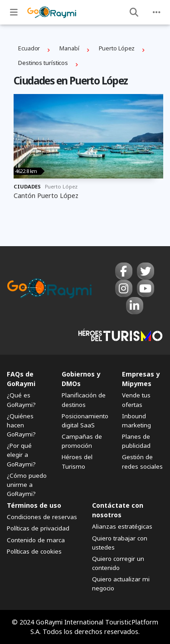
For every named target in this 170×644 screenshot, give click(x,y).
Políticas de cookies (34, 551)
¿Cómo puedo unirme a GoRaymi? (27, 485)
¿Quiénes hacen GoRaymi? (21, 425)
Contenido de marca (36, 540)
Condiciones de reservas (42, 517)
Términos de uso (34, 505)
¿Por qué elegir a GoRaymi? (21, 455)
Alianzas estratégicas (122, 526)
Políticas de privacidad (38, 528)
